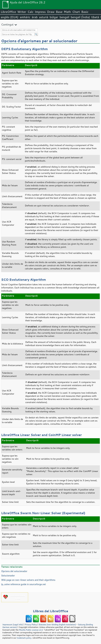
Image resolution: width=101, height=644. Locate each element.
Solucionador (8, 575)
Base (59, 12)
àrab (35, 17)
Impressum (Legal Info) (13, 624)
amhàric (25, 17)
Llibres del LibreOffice (50, 611)
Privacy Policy (31, 624)
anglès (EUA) (10, 17)
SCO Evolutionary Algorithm (24, 279)
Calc (31, 12)
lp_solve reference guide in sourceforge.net (24, 584)
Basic (85, 12)
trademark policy (24, 638)
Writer (22, 12)
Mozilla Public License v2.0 (31, 630)
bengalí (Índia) (80, 17)
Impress (40, 12)
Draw (51, 12)
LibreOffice (8, 12)
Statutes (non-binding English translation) (57, 624)
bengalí (65, 17)
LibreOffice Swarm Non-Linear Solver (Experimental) (43, 513)
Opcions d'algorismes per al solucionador (39, 41)
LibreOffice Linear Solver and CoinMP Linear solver (42, 435)
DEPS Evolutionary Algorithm (24, 49)
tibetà (95, 17)
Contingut (7, 24)
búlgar (54, 17)
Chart (76, 12)
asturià (44, 17)
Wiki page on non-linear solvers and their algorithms (28, 580)
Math (67, 12)
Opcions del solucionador (14, 571)
